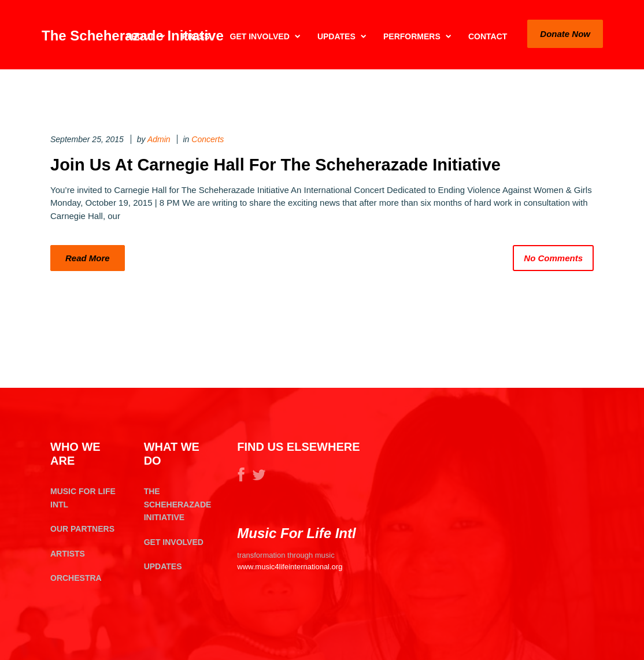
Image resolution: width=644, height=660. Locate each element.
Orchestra (76, 578)
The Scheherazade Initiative (178, 504)
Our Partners (82, 529)
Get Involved (174, 542)
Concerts (208, 139)
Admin (159, 139)
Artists (68, 554)
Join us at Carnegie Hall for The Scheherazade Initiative (275, 165)
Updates (163, 566)
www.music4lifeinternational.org (290, 567)
